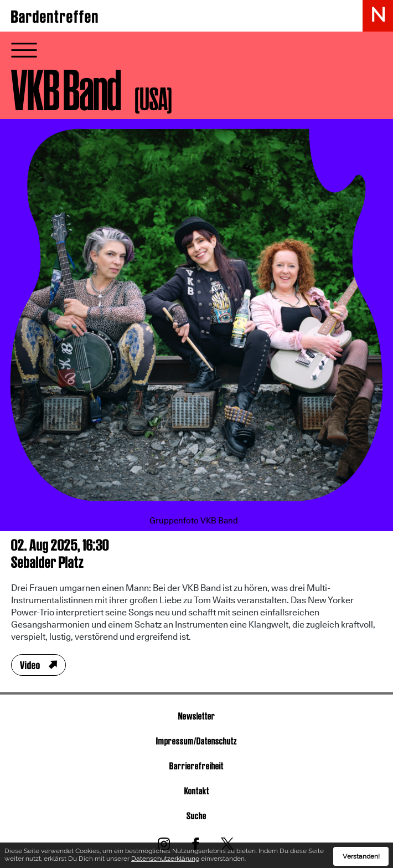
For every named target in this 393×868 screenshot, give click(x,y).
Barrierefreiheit (196, 766)
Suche (196, 816)
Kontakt (197, 791)
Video (30, 665)
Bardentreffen (55, 17)
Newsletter (197, 716)
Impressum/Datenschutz (196, 741)
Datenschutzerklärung (165, 862)
